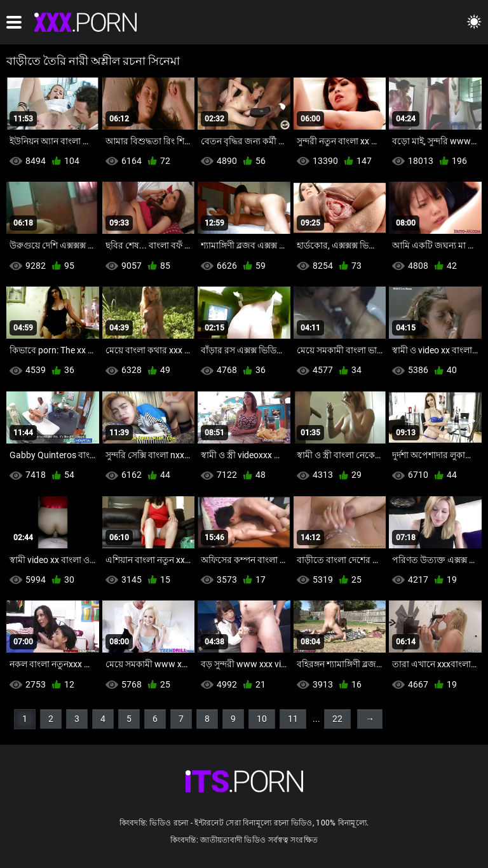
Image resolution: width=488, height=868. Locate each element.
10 (262, 719)
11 (293, 719)
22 (337, 719)
